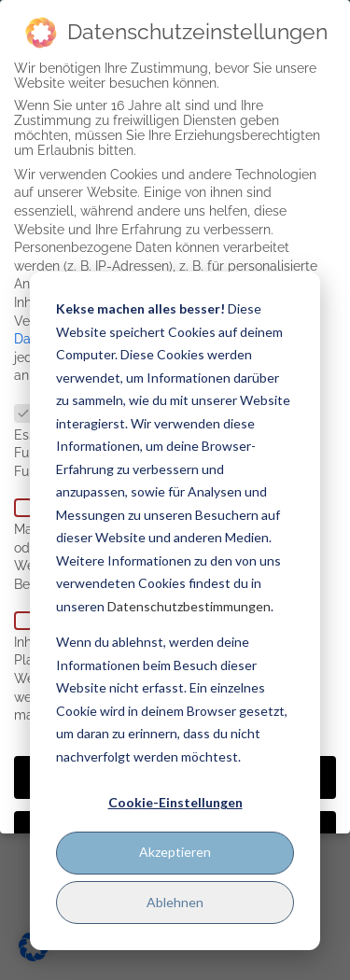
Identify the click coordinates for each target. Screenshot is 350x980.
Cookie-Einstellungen (175, 802)
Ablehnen (175, 902)
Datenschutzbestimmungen (189, 606)
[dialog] (175, 611)
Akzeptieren (175, 852)
